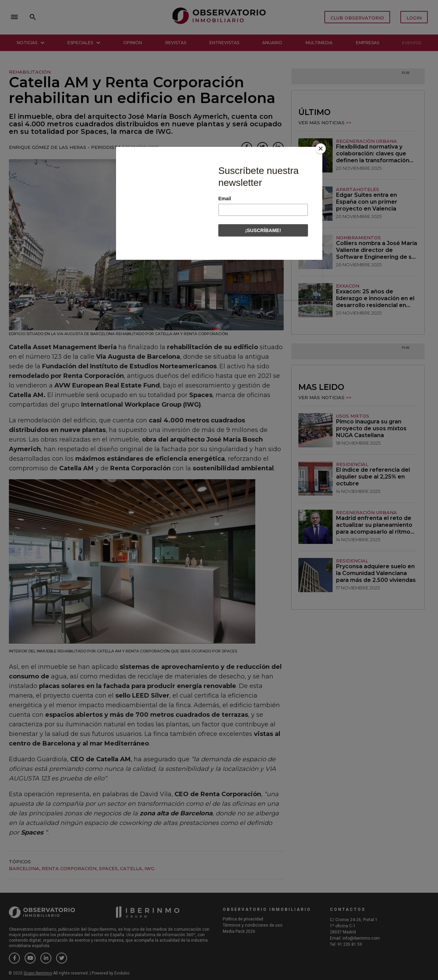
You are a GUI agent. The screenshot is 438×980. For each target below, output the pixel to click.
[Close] (321, 149)
